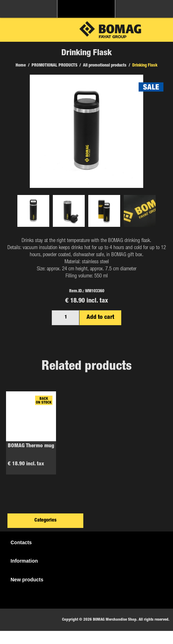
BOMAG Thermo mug (31, 446)
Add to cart (100, 318)
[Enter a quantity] (66, 318)
